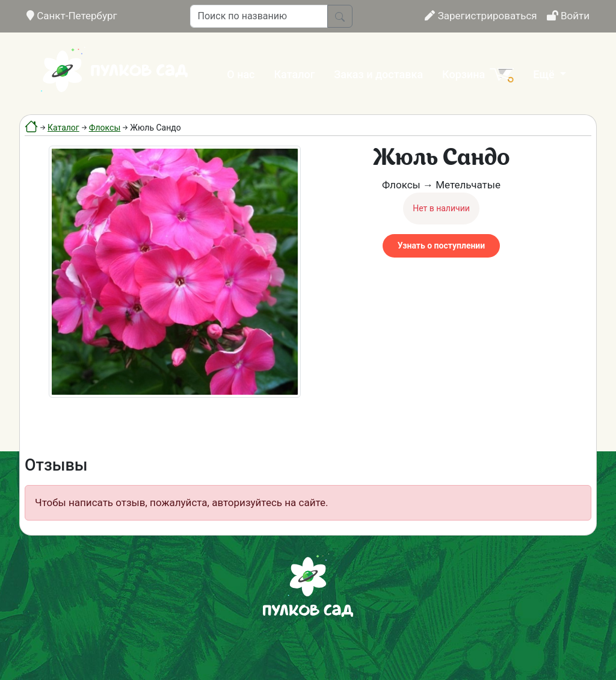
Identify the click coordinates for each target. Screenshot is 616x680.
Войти (568, 16)
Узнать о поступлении (441, 246)
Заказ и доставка (378, 74)
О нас (241, 74)
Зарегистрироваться (481, 16)
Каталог (295, 74)
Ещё (545, 74)
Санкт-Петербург (72, 16)
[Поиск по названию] (259, 16)
